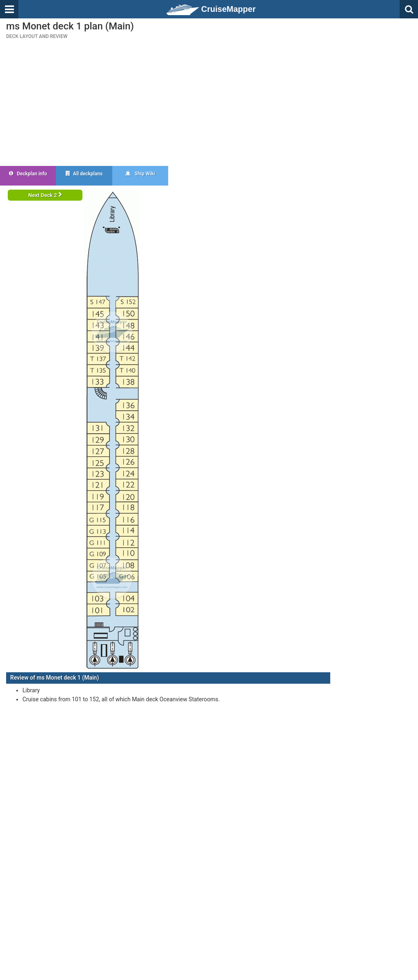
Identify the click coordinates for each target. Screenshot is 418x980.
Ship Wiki (140, 174)
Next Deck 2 (45, 195)
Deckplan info (28, 174)
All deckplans (84, 174)
